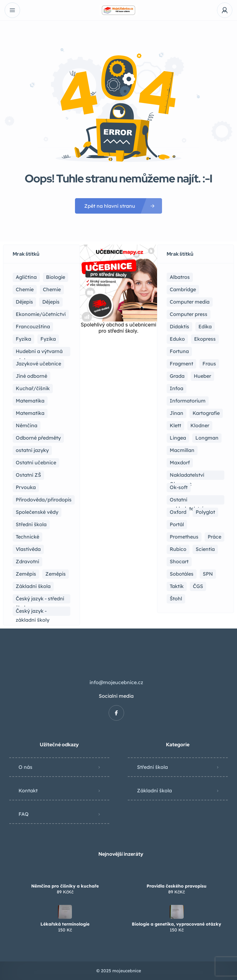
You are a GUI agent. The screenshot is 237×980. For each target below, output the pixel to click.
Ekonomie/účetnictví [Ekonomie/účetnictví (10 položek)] (41, 314)
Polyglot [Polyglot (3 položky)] (205, 512)
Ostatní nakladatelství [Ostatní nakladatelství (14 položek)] (187, 501)
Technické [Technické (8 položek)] (27, 537)
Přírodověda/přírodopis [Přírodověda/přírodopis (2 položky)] (44, 500)
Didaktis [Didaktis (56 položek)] (179, 326)
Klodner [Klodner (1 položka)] (200, 425)
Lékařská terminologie (65, 924)
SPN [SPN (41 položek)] (208, 574)
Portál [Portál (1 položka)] (177, 524)
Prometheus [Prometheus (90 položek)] (184, 537)
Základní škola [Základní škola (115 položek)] (33, 586)
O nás (25, 767)
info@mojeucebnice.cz (116, 682)
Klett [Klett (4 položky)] (175, 425)
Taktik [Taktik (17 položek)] (177, 586)
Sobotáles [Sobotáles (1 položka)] (182, 574)
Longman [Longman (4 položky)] (207, 438)
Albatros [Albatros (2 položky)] (180, 277)
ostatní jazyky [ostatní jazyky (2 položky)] (32, 450)
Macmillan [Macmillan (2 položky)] (182, 450)
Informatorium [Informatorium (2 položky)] (188, 401)
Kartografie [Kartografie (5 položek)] (206, 413)
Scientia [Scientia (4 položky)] (205, 549)
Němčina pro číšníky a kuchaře (65, 886)
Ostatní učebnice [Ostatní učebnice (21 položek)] (36, 462)
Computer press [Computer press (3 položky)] (189, 314)
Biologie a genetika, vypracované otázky (177, 924)
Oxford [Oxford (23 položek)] (178, 512)
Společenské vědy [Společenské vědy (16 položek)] (37, 512)
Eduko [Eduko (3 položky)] (177, 339)
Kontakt (28, 790)
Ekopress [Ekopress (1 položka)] (205, 339)
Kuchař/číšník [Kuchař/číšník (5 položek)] (33, 388)
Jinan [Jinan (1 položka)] (177, 413)
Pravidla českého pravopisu (177, 886)
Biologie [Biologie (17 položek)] (56, 277)
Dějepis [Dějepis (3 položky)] (51, 302)
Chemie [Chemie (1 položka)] (52, 289)
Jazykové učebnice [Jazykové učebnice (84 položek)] (38, 364)
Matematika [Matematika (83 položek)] (30, 401)
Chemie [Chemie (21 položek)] (25, 289)
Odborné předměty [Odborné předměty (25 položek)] (38, 438)
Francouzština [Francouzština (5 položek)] (33, 326)
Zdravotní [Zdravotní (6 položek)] (27, 561)
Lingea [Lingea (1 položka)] (178, 438)
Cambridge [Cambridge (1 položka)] (183, 289)
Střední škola (152, 767)
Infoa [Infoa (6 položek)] (177, 388)
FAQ (24, 814)
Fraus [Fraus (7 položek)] (209, 364)
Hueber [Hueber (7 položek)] (202, 376)
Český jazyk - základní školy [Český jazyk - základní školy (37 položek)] (33, 612)
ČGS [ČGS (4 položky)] (198, 586)
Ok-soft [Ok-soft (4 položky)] (179, 487)
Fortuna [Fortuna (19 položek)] (179, 351)
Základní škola (154, 790)
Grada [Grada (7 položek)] (177, 376)
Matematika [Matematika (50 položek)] (30, 413)
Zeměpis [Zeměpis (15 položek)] (26, 574)
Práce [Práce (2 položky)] (214, 537)
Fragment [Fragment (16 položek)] (181, 364)
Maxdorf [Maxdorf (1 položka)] (180, 462)
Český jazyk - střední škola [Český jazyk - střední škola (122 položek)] (40, 599)
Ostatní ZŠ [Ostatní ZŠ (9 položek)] (28, 475)
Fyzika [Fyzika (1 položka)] (48, 339)
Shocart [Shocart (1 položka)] (179, 561)
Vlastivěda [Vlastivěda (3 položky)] (28, 549)
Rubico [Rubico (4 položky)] (178, 549)
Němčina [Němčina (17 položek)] (27, 425)
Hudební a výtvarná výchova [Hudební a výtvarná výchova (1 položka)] (39, 352)
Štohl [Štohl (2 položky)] (176, 599)
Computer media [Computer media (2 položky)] (190, 302)
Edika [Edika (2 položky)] (205, 326)
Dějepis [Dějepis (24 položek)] (24, 302)
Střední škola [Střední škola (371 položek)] (31, 524)
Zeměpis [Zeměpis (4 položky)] (56, 574)
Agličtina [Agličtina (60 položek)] (26, 277)
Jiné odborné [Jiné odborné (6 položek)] (31, 376)
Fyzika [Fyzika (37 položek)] (23, 339)
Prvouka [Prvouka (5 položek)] (26, 487)
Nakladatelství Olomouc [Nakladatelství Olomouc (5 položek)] (187, 476)
